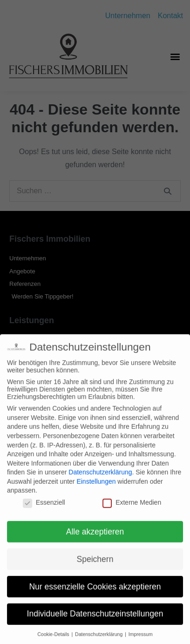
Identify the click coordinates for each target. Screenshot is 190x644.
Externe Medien (132, 508)
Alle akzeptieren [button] (95, 537)
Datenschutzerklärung (100, 478)
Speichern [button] (95, 565)
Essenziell (44, 508)
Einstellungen (96, 487)
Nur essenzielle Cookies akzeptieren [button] (95, 592)
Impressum (141, 640)
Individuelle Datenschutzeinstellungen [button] (95, 620)
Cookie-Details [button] (54, 640)
